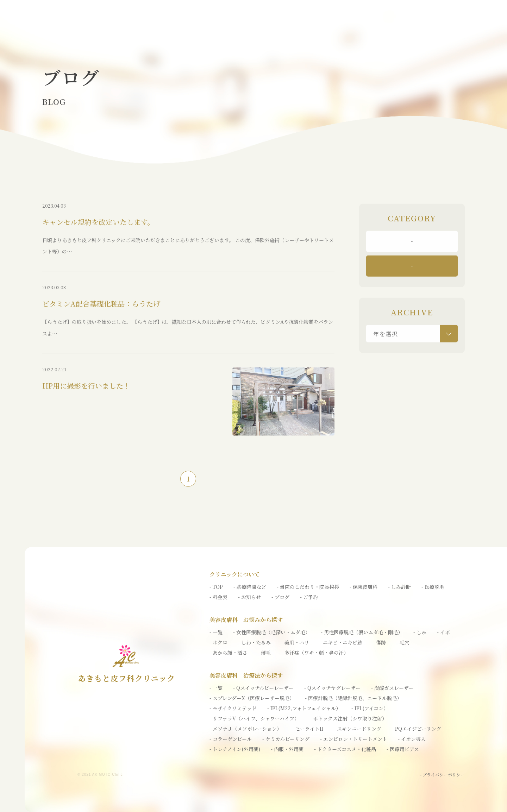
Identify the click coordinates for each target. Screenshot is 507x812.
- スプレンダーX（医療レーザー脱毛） (252, 698)
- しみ (420, 632)
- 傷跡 (379, 642)
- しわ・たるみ (254, 642)
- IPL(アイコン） (370, 708)
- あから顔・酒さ (228, 653)
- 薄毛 (264, 653)
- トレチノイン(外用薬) (235, 749)
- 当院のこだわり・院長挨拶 (308, 587)
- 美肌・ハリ (295, 642)
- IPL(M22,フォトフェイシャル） (304, 708)
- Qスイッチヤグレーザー (332, 688)
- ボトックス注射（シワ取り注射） (348, 718)
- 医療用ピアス (403, 749)
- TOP (216, 587)
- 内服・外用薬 (287, 749)
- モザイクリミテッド (233, 708)
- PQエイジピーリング (417, 729)
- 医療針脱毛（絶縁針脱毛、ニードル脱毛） (353, 698)
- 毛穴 (403, 642)
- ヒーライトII (308, 729)
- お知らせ (249, 597)
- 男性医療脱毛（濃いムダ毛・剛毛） (362, 632)
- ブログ (280, 597)
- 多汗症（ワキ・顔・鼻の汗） (315, 653)
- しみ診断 (399, 587)
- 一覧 (216, 632)
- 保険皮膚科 (364, 587)
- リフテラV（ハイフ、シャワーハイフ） (254, 718)
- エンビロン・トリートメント (354, 739)
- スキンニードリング (358, 729)
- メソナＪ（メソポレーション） (246, 729)
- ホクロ (218, 642)
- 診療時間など (250, 587)
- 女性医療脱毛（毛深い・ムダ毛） (272, 632)
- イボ (443, 632)
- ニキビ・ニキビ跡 (341, 642)
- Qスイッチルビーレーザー (263, 688)
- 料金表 (218, 597)
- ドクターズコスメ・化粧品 (345, 749)
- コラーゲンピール (231, 739)
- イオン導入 (412, 739)
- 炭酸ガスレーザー (392, 688)
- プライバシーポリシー (442, 775)
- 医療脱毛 (433, 587)
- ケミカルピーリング (286, 739)
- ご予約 (309, 597)
